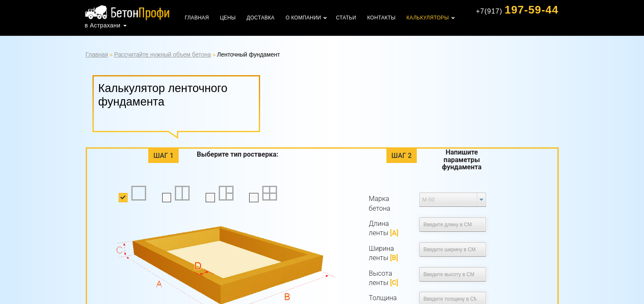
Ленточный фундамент (249, 54)
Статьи (346, 18)
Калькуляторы (428, 18)
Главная (197, 18)
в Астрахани (103, 25)
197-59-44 (517, 10)
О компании (303, 18)
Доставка (261, 18)
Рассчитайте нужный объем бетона (162, 54)
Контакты (381, 18)
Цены (228, 18)
